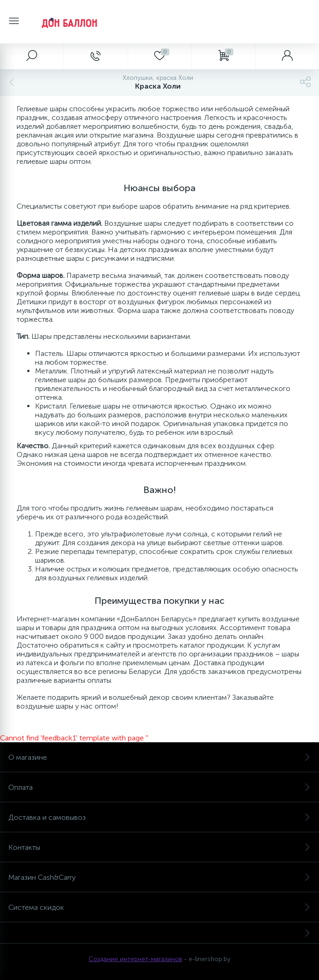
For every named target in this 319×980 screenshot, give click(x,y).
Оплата (159, 787)
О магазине (159, 757)
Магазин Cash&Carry (159, 877)
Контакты (159, 847)
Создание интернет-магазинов (135, 959)
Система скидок (159, 907)
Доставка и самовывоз (159, 817)
